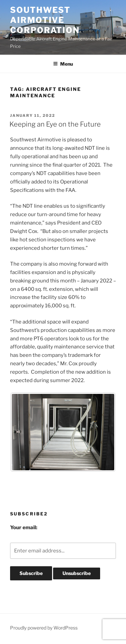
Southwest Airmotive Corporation (45, 20)
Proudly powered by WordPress (44, 628)
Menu (63, 64)
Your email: (24, 528)
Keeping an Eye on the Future (55, 124)
